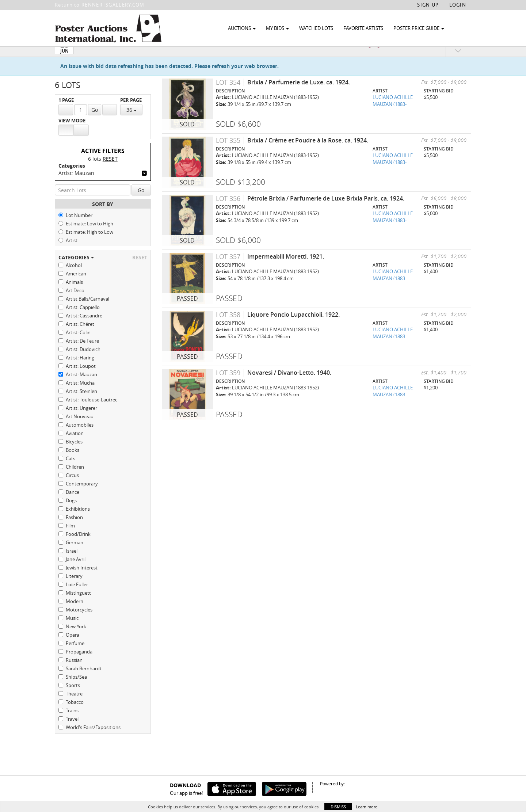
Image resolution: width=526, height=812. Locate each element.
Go (95, 124)
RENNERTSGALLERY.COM (113, 5)
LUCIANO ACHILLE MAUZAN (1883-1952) (393, 118)
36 (131, 124)
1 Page (66, 114)
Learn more (367, 807)
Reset (110, 173)
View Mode (72, 135)
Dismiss (338, 807)
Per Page (131, 114)
